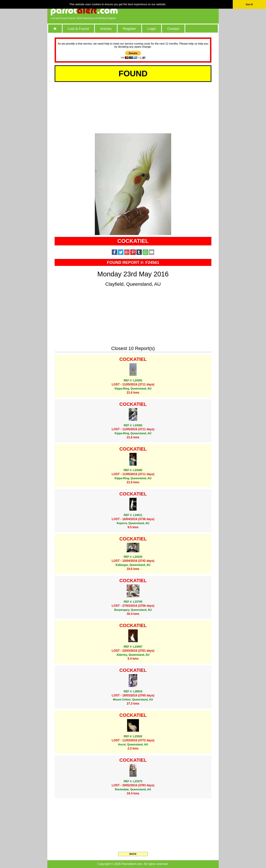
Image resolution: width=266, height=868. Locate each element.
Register (129, 29)
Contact (173, 29)
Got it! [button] (249, 4)
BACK (133, 854)
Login (152, 29)
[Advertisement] (176, 11)
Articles (106, 29)
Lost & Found (78, 29)
